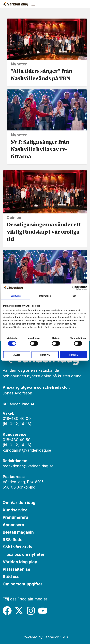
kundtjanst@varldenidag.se (27, 450)
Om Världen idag (19, 503)
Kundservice (15, 510)
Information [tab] (45, 296)
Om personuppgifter (22, 584)
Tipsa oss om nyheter (24, 554)
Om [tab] (74, 296)
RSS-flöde (13, 540)
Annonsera (13, 525)
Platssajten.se (16, 569)
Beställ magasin (18, 532)
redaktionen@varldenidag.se (28, 466)
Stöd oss (11, 577)
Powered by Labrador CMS (45, 637)
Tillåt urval (45, 355)
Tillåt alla (73, 355)
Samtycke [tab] (16, 296)
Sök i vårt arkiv (18, 547)
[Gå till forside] (15, 4)
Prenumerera (15, 517)
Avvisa (17, 355)
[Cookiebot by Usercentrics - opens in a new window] (74, 288)
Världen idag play (20, 562)
